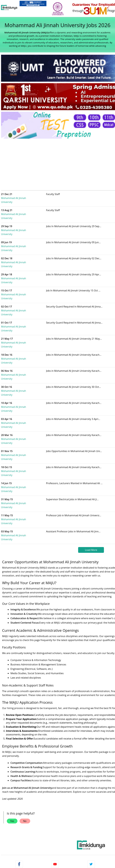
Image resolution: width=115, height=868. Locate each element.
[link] (33, 3)
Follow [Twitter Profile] (91, 799)
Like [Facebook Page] (19, 799)
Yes (12, 734)
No (25, 734)
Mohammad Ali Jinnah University (27, 196)
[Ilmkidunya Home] (9, 8)
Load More (91, 463)
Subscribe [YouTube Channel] (55, 799)
